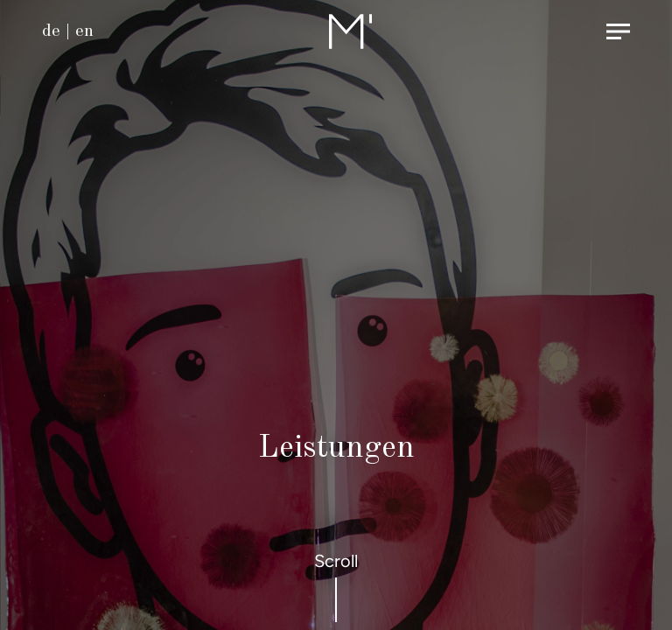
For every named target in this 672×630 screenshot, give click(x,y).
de (51, 31)
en (84, 31)
